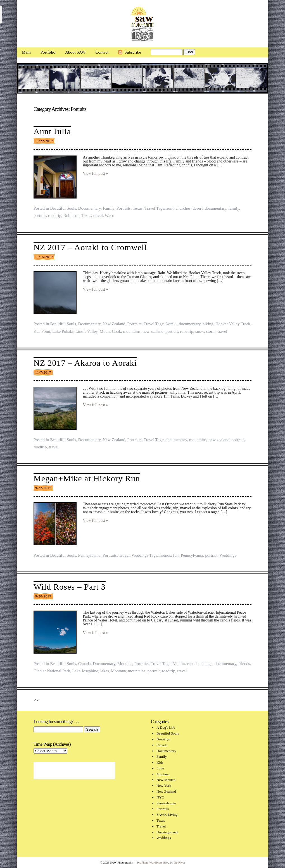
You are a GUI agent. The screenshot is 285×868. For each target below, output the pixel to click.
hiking (208, 324)
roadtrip (55, 216)
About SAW (75, 52)
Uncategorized (167, 832)
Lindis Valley (86, 331)
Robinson (72, 216)
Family (109, 208)
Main (26, 52)
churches (183, 208)
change (206, 664)
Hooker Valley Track (233, 324)
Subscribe (133, 52)
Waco (110, 216)
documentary (216, 208)
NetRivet (179, 862)
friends (165, 555)
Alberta (178, 664)
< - (36, 700)
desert (198, 208)
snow (200, 331)
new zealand (153, 331)
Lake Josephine (85, 671)
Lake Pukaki (63, 331)
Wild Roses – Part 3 (70, 587)
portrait (40, 216)
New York (164, 785)
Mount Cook (110, 331)
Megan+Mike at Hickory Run (87, 478)
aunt (170, 208)
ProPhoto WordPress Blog (153, 862)
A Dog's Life (166, 727)
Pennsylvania (89, 555)
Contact (102, 52)
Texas (138, 208)
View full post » (96, 174)
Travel (150, 208)
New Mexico (166, 780)
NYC (160, 797)
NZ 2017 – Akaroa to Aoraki (85, 363)
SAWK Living (167, 815)
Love (160, 768)
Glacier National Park (52, 671)
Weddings (140, 555)
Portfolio (48, 52)
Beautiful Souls (63, 208)
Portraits (124, 208)
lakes (105, 671)
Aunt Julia (52, 131)
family (234, 208)
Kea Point (42, 331)
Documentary (90, 208)
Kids (160, 762)
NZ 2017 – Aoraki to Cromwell (90, 247)
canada (193, 664)
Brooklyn (163, 739)
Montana (125, 664)
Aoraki (171, 324)
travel (98, 216)
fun (176, 555)
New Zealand (114, 324)
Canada (85, 664)
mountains (132, 331)
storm (211, 331)
